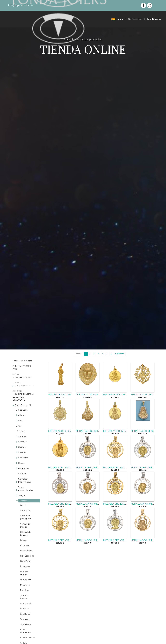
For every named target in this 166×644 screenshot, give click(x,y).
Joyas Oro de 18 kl (23, 405)
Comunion (25, 510)
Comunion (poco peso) (26, 517)
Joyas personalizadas (25, 489)
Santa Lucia (26, 624)
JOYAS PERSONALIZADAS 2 (24, 384)
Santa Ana (25, 619)
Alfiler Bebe (22, 410)
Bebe (23, 505)
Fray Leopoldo (27, 556)
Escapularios (26, 551)
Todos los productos (22, 361)
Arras (19, 426)
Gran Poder (26, 561)
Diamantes (23, 468)
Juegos (22, 495)
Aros (20, 421)
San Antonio (26, 604)
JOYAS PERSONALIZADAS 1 (23, 376)
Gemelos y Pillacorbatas (24, 480)
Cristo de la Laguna (26, 534)
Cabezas (22, 436)
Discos (23, 540)
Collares (22, 452)
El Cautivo (25, 545)
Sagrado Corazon (24, 597)
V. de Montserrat (26, 631)
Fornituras (21, 474)
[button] (144, 19)
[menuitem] (135, 19)
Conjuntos (23, 458)
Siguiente (120, 354)
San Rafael (25, 614)
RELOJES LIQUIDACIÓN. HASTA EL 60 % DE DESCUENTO (23, 395)
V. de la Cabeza (27, 638)
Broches (20, 431)
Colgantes (23, 447)
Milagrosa (25, 585)
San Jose (24, 609)
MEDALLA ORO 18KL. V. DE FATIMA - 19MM (71, 467)
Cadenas (22, 442)
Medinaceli (26, 580)
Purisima (25, 590)
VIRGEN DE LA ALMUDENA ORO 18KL (68, 395)
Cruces (21, 463)
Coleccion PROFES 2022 (22, 368)
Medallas (23, 501)
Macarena (25, 566)
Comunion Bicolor (25, 525)
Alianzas (22, 415)
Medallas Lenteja (25, 573)
